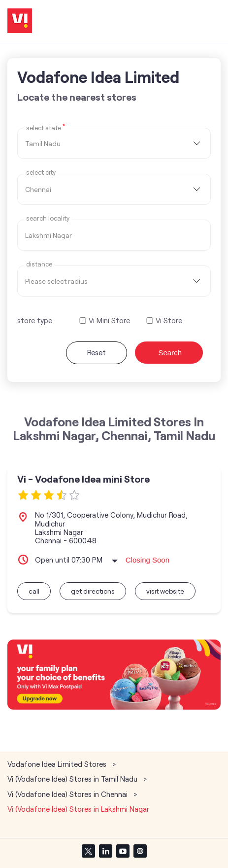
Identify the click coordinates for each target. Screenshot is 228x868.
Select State (46, 127)
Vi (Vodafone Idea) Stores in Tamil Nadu (72, 779)
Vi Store (169, 321)
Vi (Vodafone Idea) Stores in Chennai (67, 794)
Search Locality (48, 218)
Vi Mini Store (109, 321)
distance (39, 264)
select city (41, 172)
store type (35, 320)
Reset (97, 352)
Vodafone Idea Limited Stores (58, 764)
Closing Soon (147, 560)
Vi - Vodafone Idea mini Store (83, 479)
